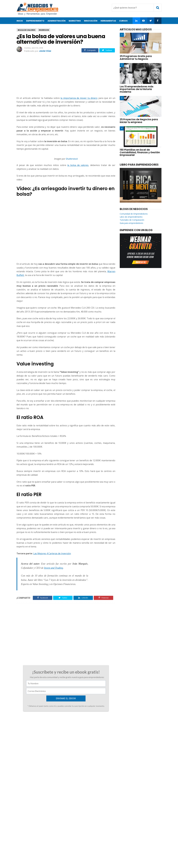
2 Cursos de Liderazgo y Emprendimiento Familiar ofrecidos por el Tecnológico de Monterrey (40, 724)
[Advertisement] (66, 75)
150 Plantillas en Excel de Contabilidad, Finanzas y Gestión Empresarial (140, 152)
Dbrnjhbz (30, 740)
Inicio (20, 21)
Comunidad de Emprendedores (134, 214)
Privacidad (93, 857)
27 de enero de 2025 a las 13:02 (59, 762)
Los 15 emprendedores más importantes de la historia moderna (137, 89)
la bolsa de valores (78, 165)
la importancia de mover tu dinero (79, 98)
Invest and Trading (54, 568)
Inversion (44, 30)
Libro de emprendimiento (131, 217)
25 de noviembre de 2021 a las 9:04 (50, 740)
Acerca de (67, 857)
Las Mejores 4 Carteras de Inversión (52, 553)
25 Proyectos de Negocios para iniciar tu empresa (139, 121)
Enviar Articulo (109, 857)
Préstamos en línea (35, 762)
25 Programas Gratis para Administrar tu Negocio (136, 57)
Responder (29, 756)
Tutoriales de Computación (132, 220)
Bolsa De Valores (27, 30)
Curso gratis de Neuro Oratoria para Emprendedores (91, 723)
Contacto (80, 857)
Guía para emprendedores (131, 223)
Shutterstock (72, 159)
